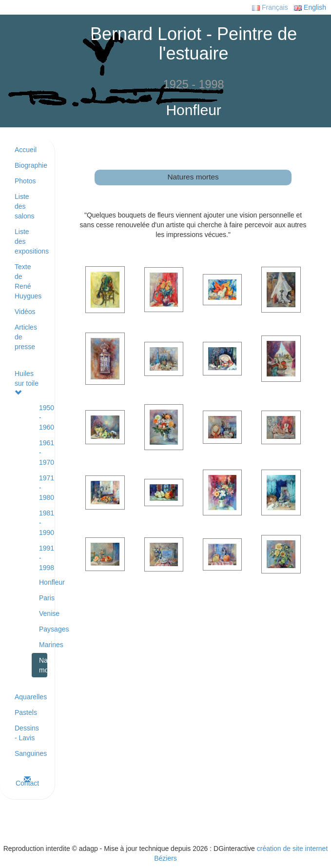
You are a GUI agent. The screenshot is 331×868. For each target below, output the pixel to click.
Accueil (26, 150)
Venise (43, 613)
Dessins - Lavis (27, 733)
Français (270, 7)
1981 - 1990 (43, 523)
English (310, 7)
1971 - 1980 (43, 488)
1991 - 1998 (43, 558)
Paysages (43, 629)
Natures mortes (43, 665)
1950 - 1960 (43, 417)
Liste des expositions (31, 241)
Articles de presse (26, 337)
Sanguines (31, 753)
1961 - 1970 (43, 453)
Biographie (31, 165)
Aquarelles (31, 697)
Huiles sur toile (27, 383)
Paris (43, 598)
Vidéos (25, 312)
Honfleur (43, 582)
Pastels (26, 712)
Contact (27, 781)
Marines (43, 645)
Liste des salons (24, 206)
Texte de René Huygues (28, 281)
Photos (25, 181)
